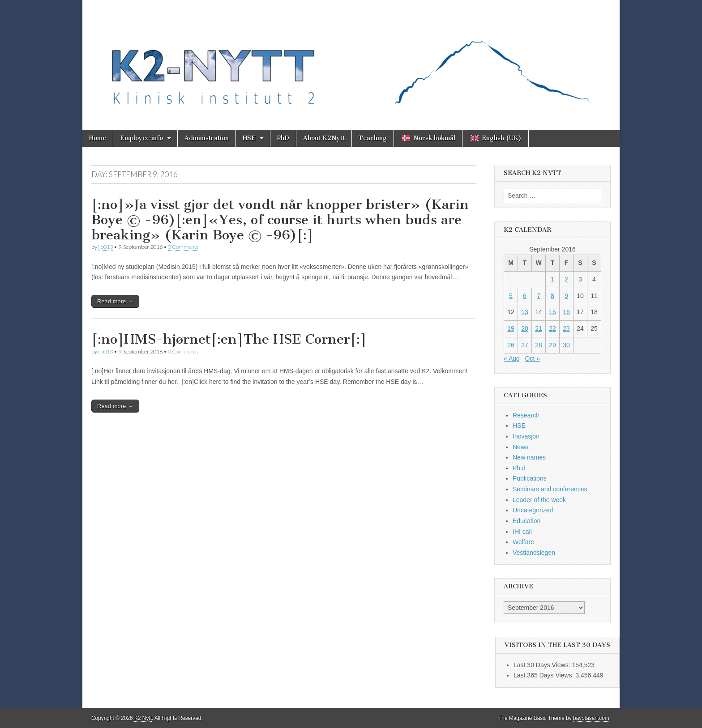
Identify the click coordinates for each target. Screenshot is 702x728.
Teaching (373, 138)
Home (98, 138)
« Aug (512, 358)
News (520, 447)
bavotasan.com (591, 718)
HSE (249, 138)
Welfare (523, 542)
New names (529, 457)
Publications (530, 478)
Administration (207, 138)
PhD (283, 138)
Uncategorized (533, 510)
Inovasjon (526, 436)
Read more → (115, 301)
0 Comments (183, 247)
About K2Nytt (324, 138)
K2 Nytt (143, 718)
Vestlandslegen (534, 553)
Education (526, 521)
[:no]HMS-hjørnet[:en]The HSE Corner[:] (229, 339)
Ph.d (519, 468)
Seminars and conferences (550, 489)
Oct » (533, 358)
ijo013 (105, 247)
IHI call (522, 532)
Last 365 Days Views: (544, 675)
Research (526, 415)
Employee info (141, 138)
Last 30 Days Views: (543, 665)
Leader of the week (539, 500)
